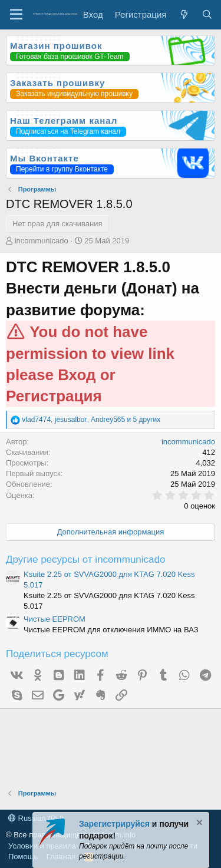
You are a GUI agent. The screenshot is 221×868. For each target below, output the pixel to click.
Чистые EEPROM (55, 619)
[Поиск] (207, 14)
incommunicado (42, 241)
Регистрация (54, 396)
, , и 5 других (91, 420)
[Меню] (16, 15)
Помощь (23, 857)
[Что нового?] (184, 14)
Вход (77, 375)
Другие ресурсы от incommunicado (85, 560)
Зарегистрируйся (114, 824)
